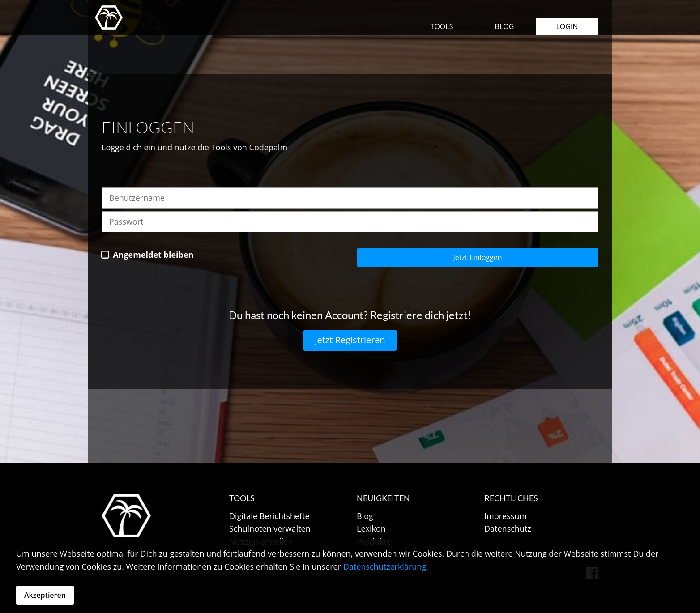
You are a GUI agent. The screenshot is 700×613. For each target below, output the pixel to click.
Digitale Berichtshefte (269, 516)
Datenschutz (508, 528)
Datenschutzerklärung (385, 566)
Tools (442, 26)
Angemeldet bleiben (153, 255)
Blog (505, 26)
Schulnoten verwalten (270, 528)
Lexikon (371, 528)
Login (567, 26)
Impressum (506, 516)
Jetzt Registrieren (350, 340)
